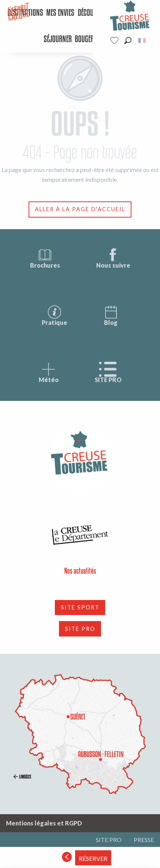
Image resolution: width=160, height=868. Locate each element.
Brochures (45, 258)
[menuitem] (60, 13)
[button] (128, 40)
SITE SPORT (80, 607)
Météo (49, 372)
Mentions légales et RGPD (44, 823)
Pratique (54, 315)
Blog (111, 315)
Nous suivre (113, 258)
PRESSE (144, 840)
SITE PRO (108, 372)
